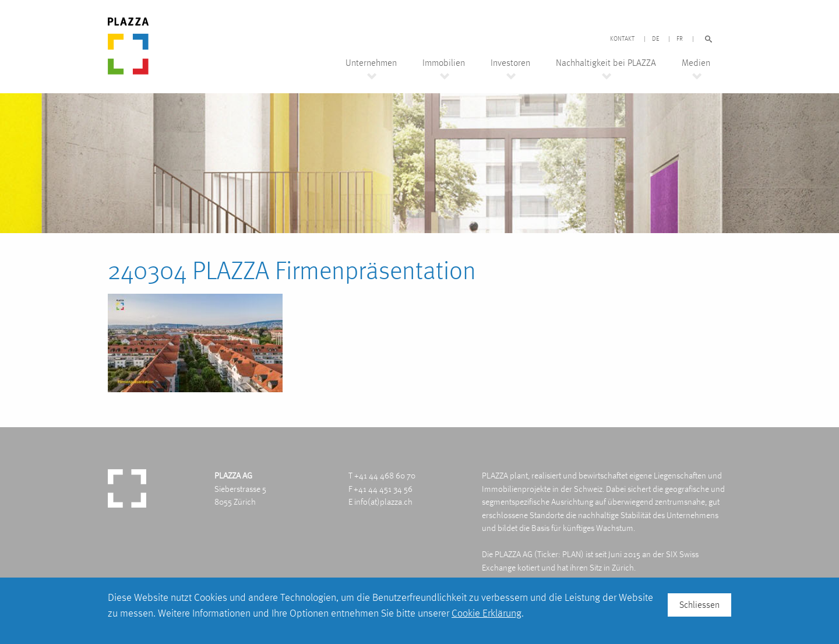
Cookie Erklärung (487, 613)
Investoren (510, 63)
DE (655, 39)
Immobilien (444, 63)
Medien (696, 63)
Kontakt (622, 39)
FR (680, 39)
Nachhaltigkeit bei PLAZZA (606, 63)
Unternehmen (371, 63)
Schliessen (699, 605)
